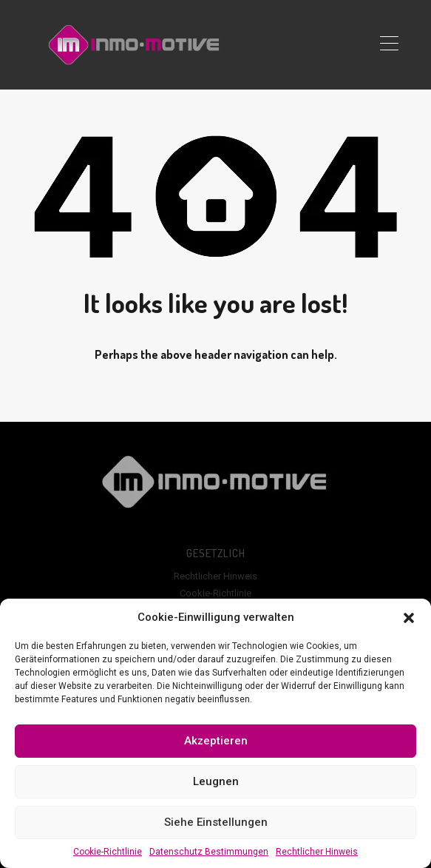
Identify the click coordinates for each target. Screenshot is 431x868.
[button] (409, 617)
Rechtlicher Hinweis (317, 852)
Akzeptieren (216, 741)
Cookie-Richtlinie (108, 852)
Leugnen (216, 781)
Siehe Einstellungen (216, 822)
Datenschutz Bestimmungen (209, 852)
